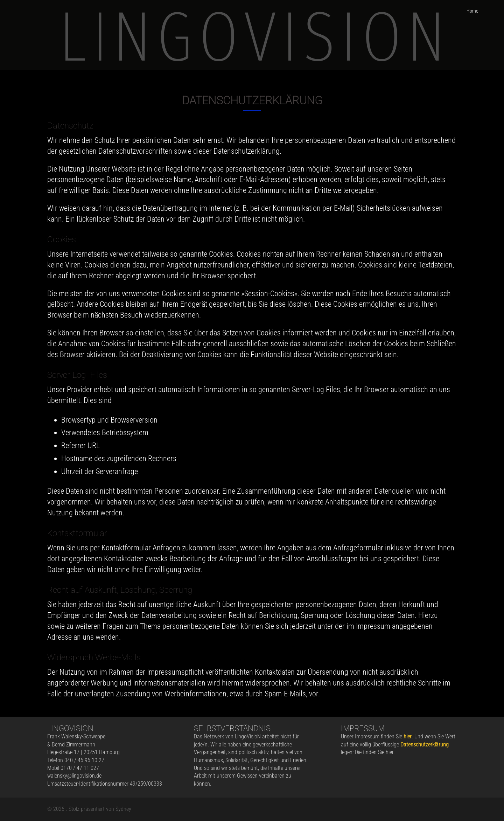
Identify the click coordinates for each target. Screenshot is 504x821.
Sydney (123, 809)
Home (472, 11)
